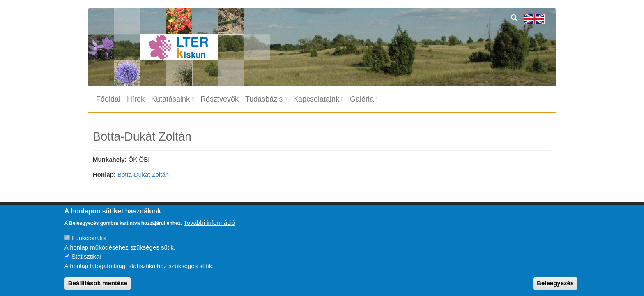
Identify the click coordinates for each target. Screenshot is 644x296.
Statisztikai (86, 262)
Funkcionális (89, 244)
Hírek (136, 99)
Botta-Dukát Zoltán (143, 175)
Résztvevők (220, 99)
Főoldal (108, 99)
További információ (209, 228)
